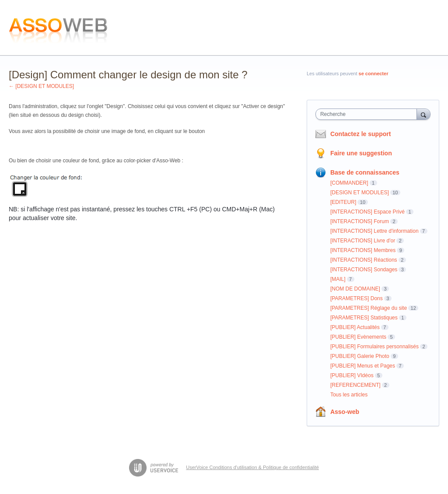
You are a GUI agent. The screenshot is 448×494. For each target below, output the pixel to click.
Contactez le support (360, 134)
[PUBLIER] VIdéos (352, 375)
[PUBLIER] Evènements (358, 337)
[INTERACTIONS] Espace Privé (367, 212)
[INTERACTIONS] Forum (360, 221)
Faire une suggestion (361, 153)
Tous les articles (349, 395)
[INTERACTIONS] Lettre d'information (374, 231)
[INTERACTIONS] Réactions (364, 260)
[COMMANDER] (349, 183)
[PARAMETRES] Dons (357, 298)
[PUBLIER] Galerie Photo (360, 356)
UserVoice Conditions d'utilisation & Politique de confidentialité (252, 467)
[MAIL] (338, 279)
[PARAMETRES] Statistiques (364, 318)
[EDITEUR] (343, 202)
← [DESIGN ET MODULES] (41, 86)
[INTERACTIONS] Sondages (364, 270)
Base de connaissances (365, 172)
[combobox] (368, 114)
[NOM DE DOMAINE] (355, 289)
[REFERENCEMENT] (355, 385)
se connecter (374, 74)
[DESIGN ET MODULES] (360, 193)
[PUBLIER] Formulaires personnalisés (374, 347)
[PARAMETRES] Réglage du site (369, 308)
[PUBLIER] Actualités (355, 327)
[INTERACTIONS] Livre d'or (363, 241)
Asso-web (345, 412)
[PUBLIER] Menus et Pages (363, 366)
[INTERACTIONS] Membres (363, 250)
